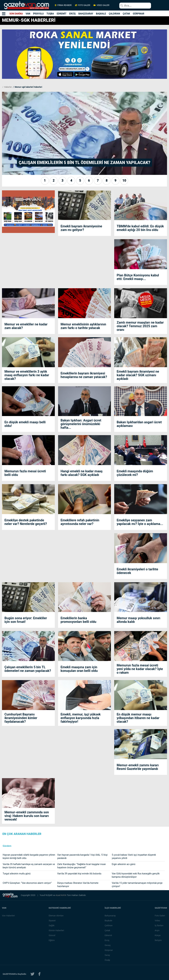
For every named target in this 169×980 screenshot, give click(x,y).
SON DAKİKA (16, 14)
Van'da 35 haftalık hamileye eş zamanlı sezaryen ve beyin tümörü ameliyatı (29, 866)
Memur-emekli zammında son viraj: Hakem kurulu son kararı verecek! (27, 816)
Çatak (107, 930)
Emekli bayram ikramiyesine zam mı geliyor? (81, 228)
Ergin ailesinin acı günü (124, 864)
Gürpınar (109, 950)
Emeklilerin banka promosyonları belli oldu (78, 620)
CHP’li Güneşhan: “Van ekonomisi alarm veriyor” (27, 883)
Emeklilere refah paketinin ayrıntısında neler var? (80, 522)
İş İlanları (159, 925)
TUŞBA (50, 14)
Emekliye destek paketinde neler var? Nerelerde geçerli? (26, 522)
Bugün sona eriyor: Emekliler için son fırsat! (26, 620)
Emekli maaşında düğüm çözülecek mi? (135, 473)
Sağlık (52, 925)
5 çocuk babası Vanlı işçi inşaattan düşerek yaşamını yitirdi (134, 856)
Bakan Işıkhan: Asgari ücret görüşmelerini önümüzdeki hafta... (81, 424)
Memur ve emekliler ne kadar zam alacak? (26, 326)
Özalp (107, 960)
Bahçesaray (110, 916)
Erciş (107, 940)
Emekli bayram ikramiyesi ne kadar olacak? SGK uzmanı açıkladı (138, 375)
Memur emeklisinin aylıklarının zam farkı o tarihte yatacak (83, 326)
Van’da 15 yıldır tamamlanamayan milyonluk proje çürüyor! (137, 885)
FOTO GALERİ (83, 5)
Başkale (108, 921)
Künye (158, 935)
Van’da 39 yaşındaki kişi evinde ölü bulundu (79, 874)
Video (157, 921)
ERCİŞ (72, 14)
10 (124, 180)
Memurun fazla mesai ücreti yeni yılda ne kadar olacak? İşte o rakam (140, 669)
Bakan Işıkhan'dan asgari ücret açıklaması (139, 424)
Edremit (108, 935)
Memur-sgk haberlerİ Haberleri (28, 87)
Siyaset (52, 921)
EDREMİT (62, 14)
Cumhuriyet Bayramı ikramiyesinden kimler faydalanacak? (21, 718)
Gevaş (108, 945)
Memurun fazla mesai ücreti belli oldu (25, 473)
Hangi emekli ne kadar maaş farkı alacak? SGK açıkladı (82, 473)
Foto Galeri (160, 916)
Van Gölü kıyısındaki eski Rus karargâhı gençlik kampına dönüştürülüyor (136, 875)
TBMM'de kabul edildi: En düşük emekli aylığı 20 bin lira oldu (140, 228)
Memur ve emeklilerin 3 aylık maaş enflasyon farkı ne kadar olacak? (27, 375)
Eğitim (52, 940)
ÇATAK (126, 14)
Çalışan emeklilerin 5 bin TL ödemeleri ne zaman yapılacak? (28, 669)
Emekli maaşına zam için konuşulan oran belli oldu (79, 669)
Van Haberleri (8, 916)
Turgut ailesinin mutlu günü (17, 874)
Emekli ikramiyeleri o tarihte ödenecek (137, 571)
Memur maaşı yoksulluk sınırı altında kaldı (138, 620)
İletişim (158, 940)
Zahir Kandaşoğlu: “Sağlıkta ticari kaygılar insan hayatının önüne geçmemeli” (82, 866)
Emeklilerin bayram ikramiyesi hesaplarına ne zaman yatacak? (84, 375)
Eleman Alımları (56, 916)
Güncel (52, 935)
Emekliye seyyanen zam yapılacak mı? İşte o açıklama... (140, 522)
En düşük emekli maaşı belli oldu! (25, 424)
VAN (28, 14)
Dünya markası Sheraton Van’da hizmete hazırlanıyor (78, 885)
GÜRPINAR (139, 14)
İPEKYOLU (38, 14)
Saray (107, 955)
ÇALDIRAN (114, 14)
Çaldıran (109, 925)
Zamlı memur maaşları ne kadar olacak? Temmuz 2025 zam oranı (140, 326)
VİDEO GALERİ (101, 5)
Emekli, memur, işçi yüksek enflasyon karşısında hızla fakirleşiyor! (81, 718)
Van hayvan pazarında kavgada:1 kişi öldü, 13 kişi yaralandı (82, 856)
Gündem (7, 846)
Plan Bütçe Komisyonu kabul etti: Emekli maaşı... (138, 277)
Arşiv (157, 930)
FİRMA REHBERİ (63, 5)
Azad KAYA (61, 895)
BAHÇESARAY (86, 14)
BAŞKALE (101, 14)
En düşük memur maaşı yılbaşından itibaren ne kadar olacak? (138, 718)
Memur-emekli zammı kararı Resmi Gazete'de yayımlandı (138, 767)
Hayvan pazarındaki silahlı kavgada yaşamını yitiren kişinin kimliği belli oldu (29, 856)
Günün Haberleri (56, 930)
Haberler (8, 87)
